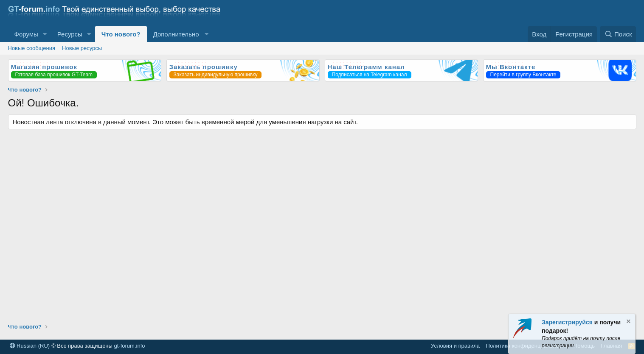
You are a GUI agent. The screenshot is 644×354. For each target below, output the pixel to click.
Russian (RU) (30, 346)
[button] (45, 34)
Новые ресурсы (82, 48)
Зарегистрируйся (567, 322)
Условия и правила (455, 346)
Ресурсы (70, 34)
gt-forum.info (130, 346)
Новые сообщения (32, 48)
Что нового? (121, 34)
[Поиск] (618, 34)
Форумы (26, 34)
